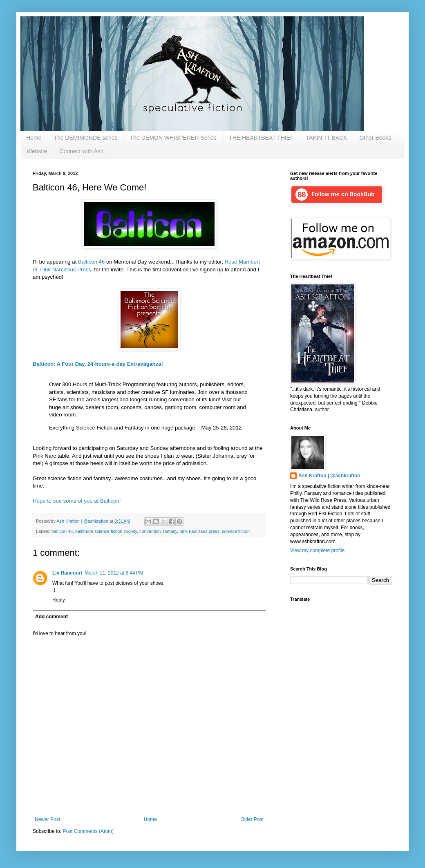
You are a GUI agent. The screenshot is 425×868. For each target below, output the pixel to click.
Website (37, 151)
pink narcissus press (199, 531)
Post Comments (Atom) (88, 831)
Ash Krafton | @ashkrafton (329, 476)
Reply (59, 600)
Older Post (252, 819)
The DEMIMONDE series (85, 138)
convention (150, 531)
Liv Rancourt (67, 573)
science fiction (236, 531)
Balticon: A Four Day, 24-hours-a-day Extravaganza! (98, 364)
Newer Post (47, 819)
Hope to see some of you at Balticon (76, 501)
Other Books (375, 138)
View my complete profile (317, 550)
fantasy (170, 531)
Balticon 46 (91, 262)
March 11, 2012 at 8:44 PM (114, 573)
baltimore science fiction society (106, 531)
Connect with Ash (81, 151)
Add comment (51, 617)
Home (34, 138)
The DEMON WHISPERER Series (173, 138)
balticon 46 (62, 531)
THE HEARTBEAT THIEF (261, 138)
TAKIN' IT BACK (327, 138)
